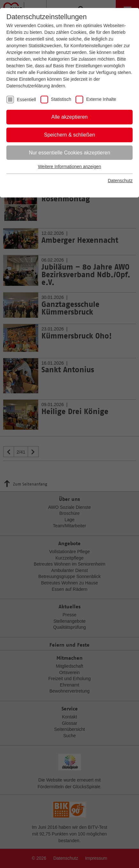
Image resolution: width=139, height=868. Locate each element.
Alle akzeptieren (69, 117)
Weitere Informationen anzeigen (69, 167)
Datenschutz (120, 181)
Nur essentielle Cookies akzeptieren (69, 153)
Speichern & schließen (69, 135)
